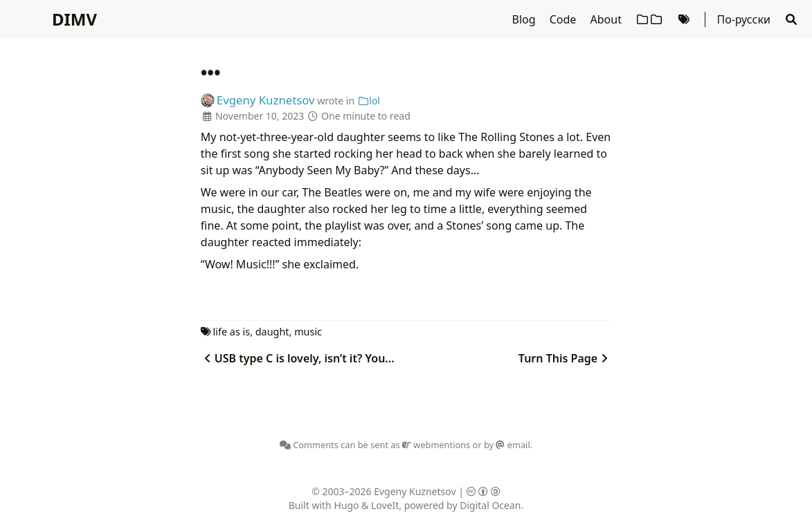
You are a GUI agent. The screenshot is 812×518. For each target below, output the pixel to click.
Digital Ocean (490, 505)
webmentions (436, 445)
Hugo (346, 505)
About (608, 19)
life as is (232, 332)
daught (272, 332)
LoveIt (385, 505)
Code (565, 19)
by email (507, 445)
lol (369, 101)
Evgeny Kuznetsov (415, 491)
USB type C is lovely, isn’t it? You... (298, 358)
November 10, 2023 (260, 116)
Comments (309, 445)
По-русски (743, 19)
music (308, 332)
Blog (525, 19)
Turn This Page (565, 358)
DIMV (74, 19)
